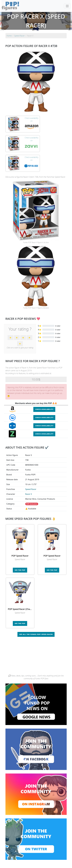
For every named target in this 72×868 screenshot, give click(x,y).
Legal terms (56, 862)
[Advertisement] (36, 635)
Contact (46, 862)
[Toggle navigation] (67, 6)
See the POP (20, 549)
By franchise (34, 857)
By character (46, 857)
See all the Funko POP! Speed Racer (36, 613)
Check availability (44, 388)
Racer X (29, 473)
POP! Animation (32, 483)
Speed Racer (31, 468)
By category (58, 857)
